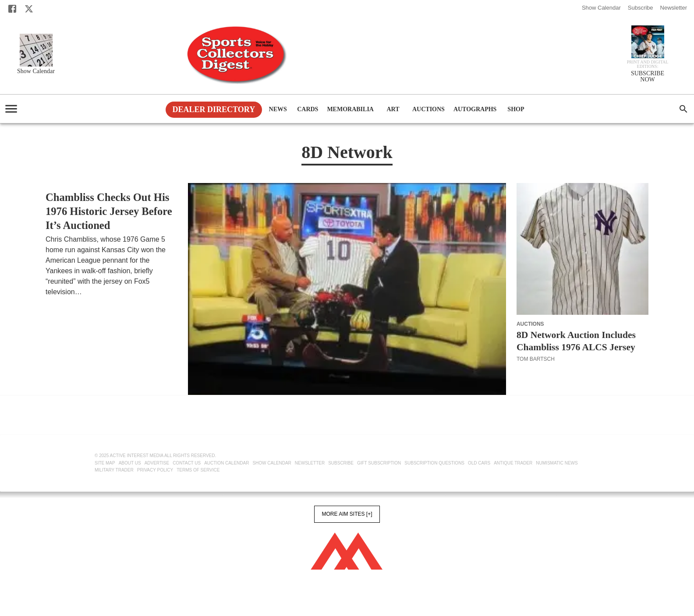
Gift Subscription (379, 463)
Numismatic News (557, 463)
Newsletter (674, 8)
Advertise (157, 463)
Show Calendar (601, 8)
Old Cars (479, 463)
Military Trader (114, 470)
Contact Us (187, 463)
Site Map (105, 463)
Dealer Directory (214, 109)
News (278, 110)
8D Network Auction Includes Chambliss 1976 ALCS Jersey (576, 341)
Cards (308, 110)
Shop (516, 110)
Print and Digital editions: (648, 64)
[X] (29, 9)
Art (393, 110)
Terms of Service (198, 470)
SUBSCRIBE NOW (648, 77)
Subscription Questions (434, 463)
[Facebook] (12, 9)
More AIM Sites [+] (347, 514)
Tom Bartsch (65, 303)
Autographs (475, 110)
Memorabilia (350, 110)
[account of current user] (11, 109)
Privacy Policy (155, 470)
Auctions (428, 110)
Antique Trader (513, 463)
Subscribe (641, 8)
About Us (130, 463)
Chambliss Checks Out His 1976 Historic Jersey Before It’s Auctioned (109, 211)
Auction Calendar (227, 463)
